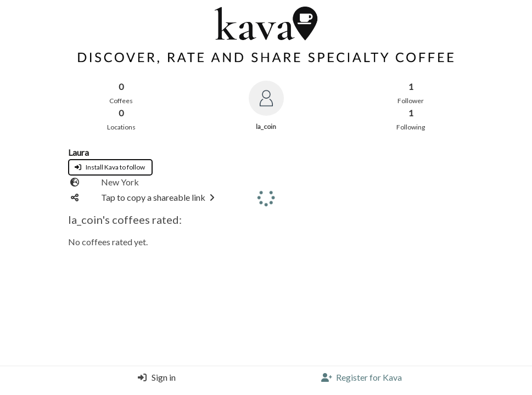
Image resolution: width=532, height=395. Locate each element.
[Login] (154, 381)
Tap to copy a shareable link (160, 197)
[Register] (362, 381)
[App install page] (110, 165)
